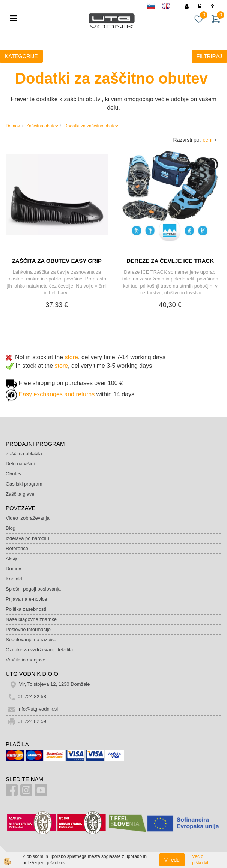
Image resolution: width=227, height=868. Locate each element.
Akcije (12, 558)
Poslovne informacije (28, 629)
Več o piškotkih (201, 860)
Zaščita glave (20, 494)
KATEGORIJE (21, 56)
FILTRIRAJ (209, 56)
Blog (11, 528)
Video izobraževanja (28, 518)
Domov (13, 126)
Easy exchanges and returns (56, 394)
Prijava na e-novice (26, 599)
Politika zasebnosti (26, 609)
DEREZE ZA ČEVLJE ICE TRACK (170, 261)
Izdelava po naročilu (27, 538)
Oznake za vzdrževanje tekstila (39, 650)
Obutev (14, 474)
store (71, 357)
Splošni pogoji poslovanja (33, 589)
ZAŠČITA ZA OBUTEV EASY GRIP (57, 261)
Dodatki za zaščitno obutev (91, 126)
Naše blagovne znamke (31, 619)
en (170, 7)
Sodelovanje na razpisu (31, 639)
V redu (172, 860)
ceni (211, 140)
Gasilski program (24, 484)
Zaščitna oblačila (24, 453)
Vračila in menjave (26, 660)
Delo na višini (20, 464)
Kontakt (14, 579)
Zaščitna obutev (42, 126)
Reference (17, 548)
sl (155, 7)
